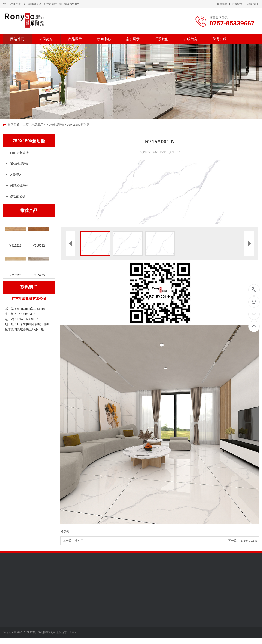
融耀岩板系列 (19, 185)
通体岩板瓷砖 (19, 164)
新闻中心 (104, 39)
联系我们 (253, 4)
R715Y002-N (248, 541)
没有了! (80, 541)
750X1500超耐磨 (78, 125)
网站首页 (17, 39)
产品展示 (75, 39)
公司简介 (46, 39)
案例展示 (133, 39)
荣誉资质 (219, 39)
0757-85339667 (254, 290)
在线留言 (237, 4)
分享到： (66, 531)
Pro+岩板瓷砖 (55, 125)
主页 (26, 125)
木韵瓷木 (16, 175)
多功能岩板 (18, 196)
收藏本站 (222, 4)
